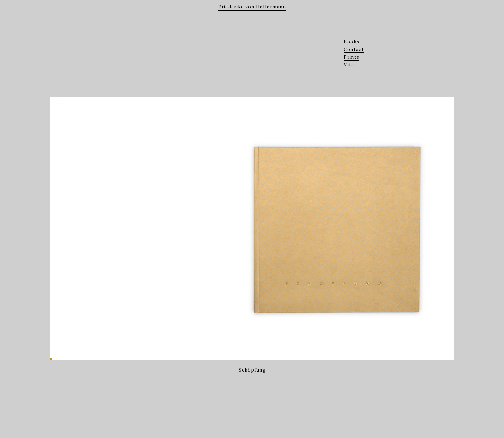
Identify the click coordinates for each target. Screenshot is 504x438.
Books (352, 41)
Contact (354, 49)
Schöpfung (252, 370)
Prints (352, 57)
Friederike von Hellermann (252, 6)
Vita (349, 65)
